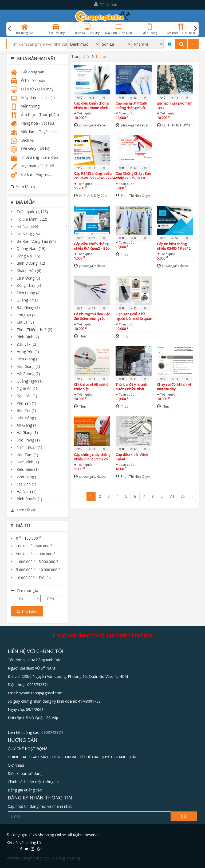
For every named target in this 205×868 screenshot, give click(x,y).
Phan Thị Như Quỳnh (134, 196)
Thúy (122, 254)
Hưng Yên (28, 351)
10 (133, 168)
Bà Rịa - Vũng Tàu (36, 241)
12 (133, 98)
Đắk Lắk (26, 344)
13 (175, 379)
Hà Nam (27, 491)
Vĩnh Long (28, 477)
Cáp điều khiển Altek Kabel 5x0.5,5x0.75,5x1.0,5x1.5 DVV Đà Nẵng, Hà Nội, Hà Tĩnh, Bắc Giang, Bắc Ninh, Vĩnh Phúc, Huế (134, 457)
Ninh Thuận (29, 447)
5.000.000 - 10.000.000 (38, 570)
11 (175, 98)
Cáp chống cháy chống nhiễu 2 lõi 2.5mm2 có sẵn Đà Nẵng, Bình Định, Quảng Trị (93, 457)
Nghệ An (27, 388)
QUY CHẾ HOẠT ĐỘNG (28, 749)
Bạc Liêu (27, 396)
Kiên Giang (29, 359)
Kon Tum (27, 455)
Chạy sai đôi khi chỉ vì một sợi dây (174, 387)
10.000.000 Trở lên (33, 578)
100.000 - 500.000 (34, 546)
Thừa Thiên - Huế (34, 330)
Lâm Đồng (28, 278)
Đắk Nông (28, 418)
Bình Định (28, 337)
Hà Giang (27, 433)
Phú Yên (26, 403)
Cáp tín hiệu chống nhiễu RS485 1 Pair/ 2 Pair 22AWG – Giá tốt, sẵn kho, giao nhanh (174, 246)
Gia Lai (25, 322)
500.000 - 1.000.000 (36, 554)
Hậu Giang (28, 366)
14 (92, 308)
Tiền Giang (29, 293)
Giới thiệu (16, 765)
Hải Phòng (28, 374)
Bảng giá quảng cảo (25, 790)
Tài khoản (106, 4)
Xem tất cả (23, 187)
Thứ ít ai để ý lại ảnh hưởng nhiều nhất (131, 387)
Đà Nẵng (29, 234)
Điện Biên (28, 469)
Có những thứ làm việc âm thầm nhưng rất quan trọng (92, 316)
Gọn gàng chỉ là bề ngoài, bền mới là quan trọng (134, 316)
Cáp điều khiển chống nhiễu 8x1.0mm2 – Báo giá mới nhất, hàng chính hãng (92, 246)
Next (196, 29)
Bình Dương (31, 263)
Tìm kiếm (27, 611)
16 (175, 238)
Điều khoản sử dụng (25, 773)
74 (172, 496)
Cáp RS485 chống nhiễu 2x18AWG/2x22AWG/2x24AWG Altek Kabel (98, 176)
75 (183, 496)
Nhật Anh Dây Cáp (90, 196)
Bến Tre (26, 410)
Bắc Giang (28, 307)
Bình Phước (29, 499)
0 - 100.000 (28, 538)
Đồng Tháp (29, 285)
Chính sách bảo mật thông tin (33, 782)
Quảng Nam (31, 248)
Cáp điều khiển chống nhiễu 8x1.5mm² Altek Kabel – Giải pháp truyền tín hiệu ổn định (92, 105)
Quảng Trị (28, 300)
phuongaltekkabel (90, 125)
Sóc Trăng (28, 440)
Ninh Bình (28, 462)
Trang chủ (80, 56)
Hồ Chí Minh (32, 219)
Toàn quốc (32, 212)
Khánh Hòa (29, 271)
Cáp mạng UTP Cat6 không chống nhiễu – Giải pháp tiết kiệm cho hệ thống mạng (134, 105)
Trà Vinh (26, 484)
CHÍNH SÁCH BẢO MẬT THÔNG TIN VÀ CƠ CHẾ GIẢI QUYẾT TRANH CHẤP (73, 757)
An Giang (27, 425)
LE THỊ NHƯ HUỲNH (174, 125)
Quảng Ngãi (30, 381)
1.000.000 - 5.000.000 (37, 562)
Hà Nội (27, 226)
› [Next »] (192, 496)
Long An (27, 315)
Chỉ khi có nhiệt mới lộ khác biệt (91, 387)
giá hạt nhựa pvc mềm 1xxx (175, 105)
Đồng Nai (28, 256)
